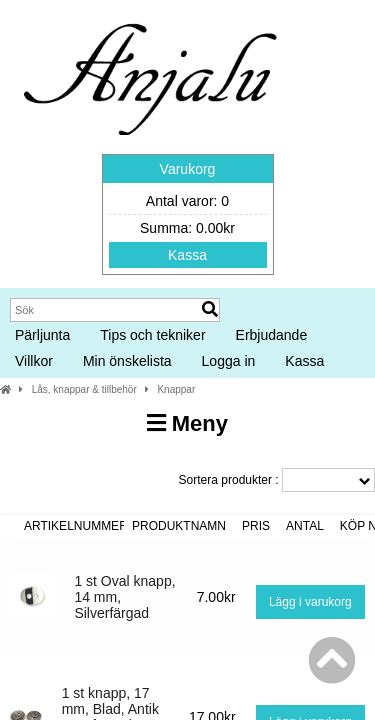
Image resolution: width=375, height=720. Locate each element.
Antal (305, 526)
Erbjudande (272, 335)
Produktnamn (179, 526)
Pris (256, 526)
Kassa (187, 255)
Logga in (229, 361)
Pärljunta (42, 335)
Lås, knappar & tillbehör (84, 389)
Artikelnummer (76, 526)
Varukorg (188, 169)
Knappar (176, 389)
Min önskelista (127, 361)
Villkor (34, 361)
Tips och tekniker (152, 335)
